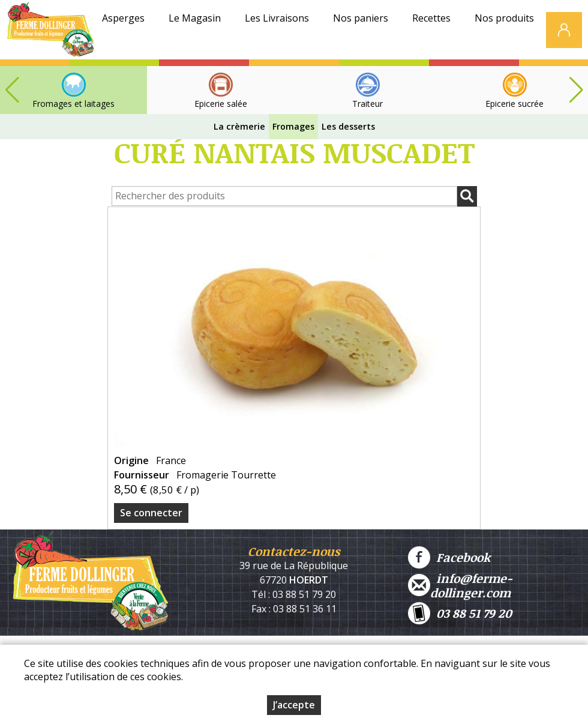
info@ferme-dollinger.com (460, 585)
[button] (576, 90)
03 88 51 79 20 (460, 613)
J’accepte (294, 705)
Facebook (449, 557)
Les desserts (348, 126)
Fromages (293, 126)
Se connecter (151, 513)
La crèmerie (239, 126)
